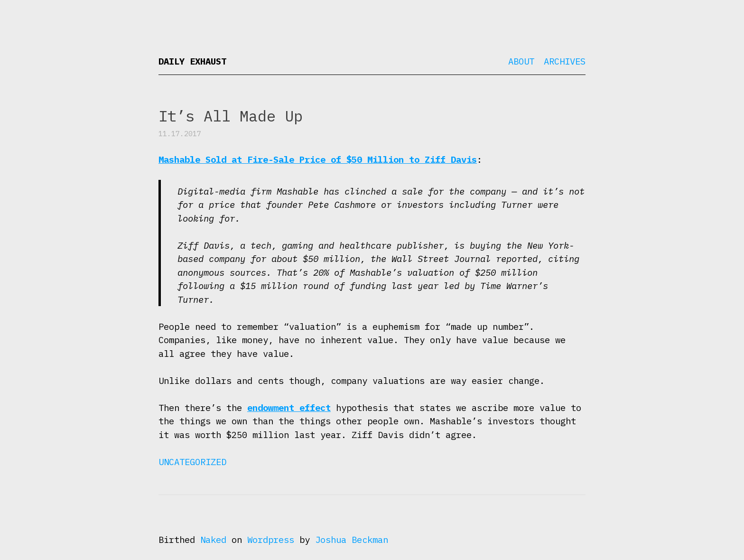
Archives (565, 61)
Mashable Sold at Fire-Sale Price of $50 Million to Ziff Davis (318, 159)
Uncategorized (192, 462)
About (521, 61)
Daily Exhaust (192, 61)
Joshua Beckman (352, 540)
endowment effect (289, 408)
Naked (213, 540)
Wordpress (271, 540)
